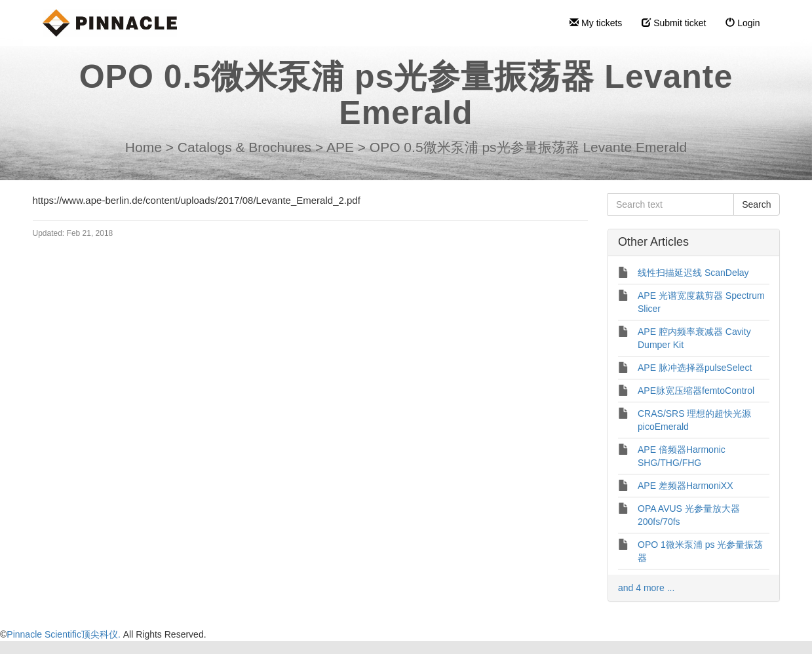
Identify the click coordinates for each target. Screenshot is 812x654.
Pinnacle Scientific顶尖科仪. (65, 634)
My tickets (596, 23)
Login (743, 23)
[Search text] (671, 204)
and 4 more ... (646, 588)
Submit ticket (674, 23)
